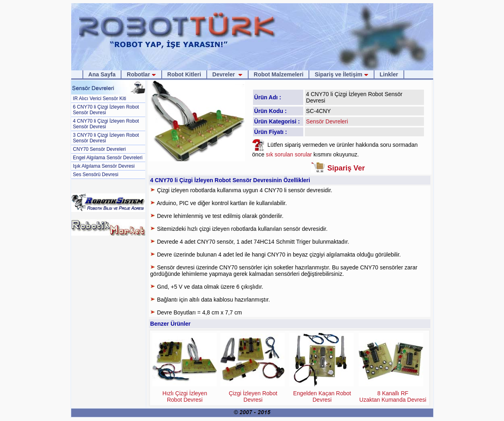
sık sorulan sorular (290, 154)
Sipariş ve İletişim (341, 74)
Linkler (389, 74)
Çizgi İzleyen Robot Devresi (253, 396)
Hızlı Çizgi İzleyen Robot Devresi (185, 396)
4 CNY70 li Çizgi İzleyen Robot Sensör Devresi (106, 124)
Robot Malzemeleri (279, 74)
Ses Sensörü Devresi (96, 175)
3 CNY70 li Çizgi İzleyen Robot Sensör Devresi (106, 138)
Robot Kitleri (184, 74)
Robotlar (141, 74)
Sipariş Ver (346, 168)
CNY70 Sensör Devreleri (99, 149)
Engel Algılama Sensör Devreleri (108, 158)
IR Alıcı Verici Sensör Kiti (99, 99)
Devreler (227, 74)
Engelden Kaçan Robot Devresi (322, 396)
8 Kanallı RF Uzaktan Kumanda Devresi (393, 396)
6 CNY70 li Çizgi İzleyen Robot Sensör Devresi (106, 110)
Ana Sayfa (102, 74)
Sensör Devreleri (327, 121)
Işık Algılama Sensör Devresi (104, 166)
